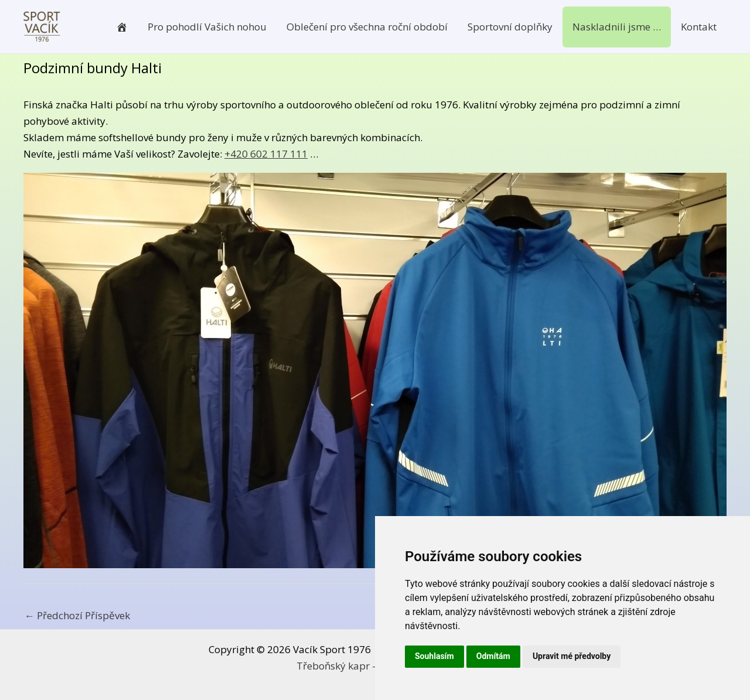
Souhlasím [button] (434, 656)
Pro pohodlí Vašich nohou (207, 27)
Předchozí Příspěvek (77, 615)
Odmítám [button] (493, 656)
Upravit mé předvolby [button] (572, 656)
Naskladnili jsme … (617, 27)
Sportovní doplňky (510, 27)
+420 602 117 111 (266, 154)
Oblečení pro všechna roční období (367, 27)
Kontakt (699, 27)
